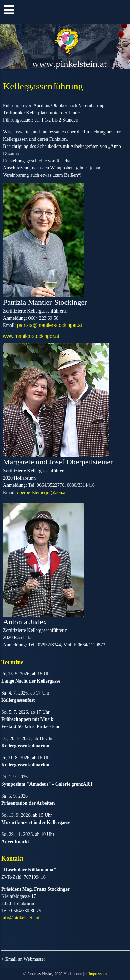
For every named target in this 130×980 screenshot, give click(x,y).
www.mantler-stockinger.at (31, 336)
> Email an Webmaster (23, 959)
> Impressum (96, 974)
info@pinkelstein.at (20, 918)
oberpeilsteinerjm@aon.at (42, 492)
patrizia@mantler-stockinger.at (50, 325)
